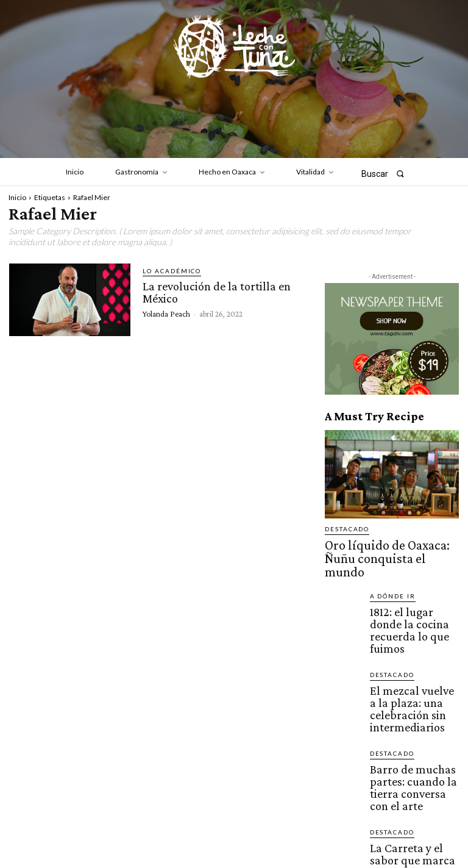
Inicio (17, 197)
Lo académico (168, 271)
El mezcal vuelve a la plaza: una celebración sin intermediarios (413, 649)
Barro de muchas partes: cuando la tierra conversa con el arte (413, 704)
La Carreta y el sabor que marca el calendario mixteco (413, 759)
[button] (387, 174)
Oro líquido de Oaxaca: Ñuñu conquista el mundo (392, 547)
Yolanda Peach (166, 311)
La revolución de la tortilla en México (214, 291)
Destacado (344, 529)
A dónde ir (389, 572)
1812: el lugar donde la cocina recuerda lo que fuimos (409, 594)
